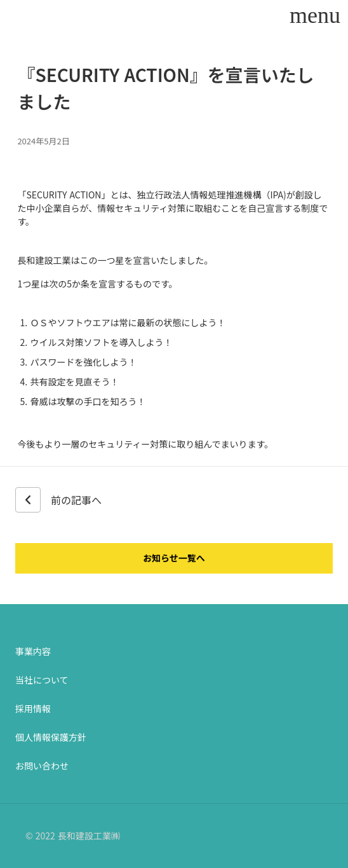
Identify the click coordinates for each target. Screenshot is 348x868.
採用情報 (33, 708)
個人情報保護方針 (51, 737)
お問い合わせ (42, 766)
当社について (42, 680)
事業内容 (33, 651)
